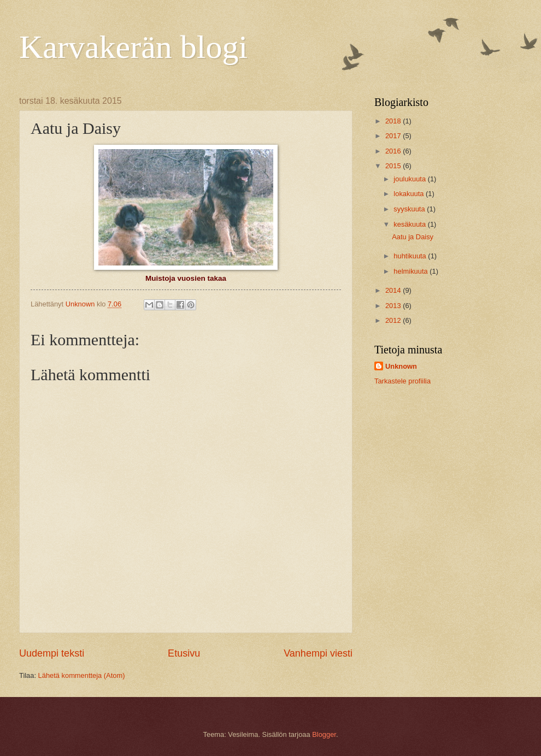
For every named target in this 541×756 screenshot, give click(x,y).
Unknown (401, 366)
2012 (394, 320)
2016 (394, 151)
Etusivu (184, 653)
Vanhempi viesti (318, 653)
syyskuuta (410, 209)
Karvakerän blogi (133, 47)
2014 (394, 290)
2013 (394, 306)
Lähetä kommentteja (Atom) (82, 675)
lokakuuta (410, 194)
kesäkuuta (410, 224)
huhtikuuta (411, 256)
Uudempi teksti (52, 653)
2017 (394, 136)
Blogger (324, 734)
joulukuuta (410, 179)
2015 (394, 166)
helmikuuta (411, 271)
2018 (394, 121)
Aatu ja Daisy (413, 237)
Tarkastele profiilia (402, 381)
